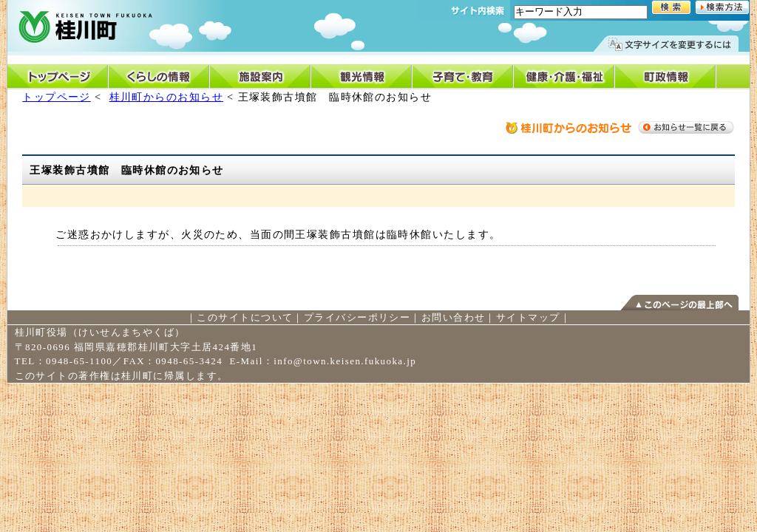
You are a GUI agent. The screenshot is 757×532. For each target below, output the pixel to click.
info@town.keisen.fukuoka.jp (345, 361)
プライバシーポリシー (357, 317)
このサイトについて (245, 317)
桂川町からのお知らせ (166, 97)
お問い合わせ (454, 317)
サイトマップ (528, 317)
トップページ (57, 97)
